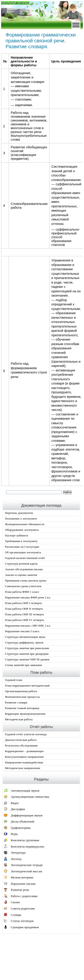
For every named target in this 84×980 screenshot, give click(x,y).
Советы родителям (23, 908)
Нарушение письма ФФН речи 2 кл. (28, 597)
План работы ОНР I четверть (23, 603)
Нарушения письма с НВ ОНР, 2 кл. (28, 626)
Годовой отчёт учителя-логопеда (26, 734)
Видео (15, 803)
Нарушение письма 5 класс (22, 631)
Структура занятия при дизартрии (27, 654)
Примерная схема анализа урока (26, 580)
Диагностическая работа (21, 740)
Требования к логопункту (21, 541)
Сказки (15, 902)
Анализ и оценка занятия (21, 575)
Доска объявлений (23, 821)
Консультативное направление (24, 757)
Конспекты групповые (25, 840)
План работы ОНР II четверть (24, 609)
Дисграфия (18, 809)
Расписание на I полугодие (22, 547)
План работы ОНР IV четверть (25, 620)
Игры (14, 834)
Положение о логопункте (21, 519)
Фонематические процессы (22, 697)
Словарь (16, 915)
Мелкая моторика (22, 877)
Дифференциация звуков (27, 815)
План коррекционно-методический (27, 686)
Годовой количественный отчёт (25, 558)
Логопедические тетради (27, 865)
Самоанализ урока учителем (23, 586)
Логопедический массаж (26, 871)
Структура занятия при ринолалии (27, 648)
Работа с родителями (24, 896)
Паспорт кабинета (16, 535)
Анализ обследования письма (24, 569)
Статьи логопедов (22, 921)
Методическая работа (19, 719)
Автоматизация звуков (25, 791)
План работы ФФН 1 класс (22, 592)
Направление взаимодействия (24, 762)
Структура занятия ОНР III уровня (27, 659)
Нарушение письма (23, 884)
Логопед (16, 859)
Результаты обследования (21, 745)
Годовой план (14, 680)
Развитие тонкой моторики (22, 708)
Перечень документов (19, 513)
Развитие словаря (16, 702)
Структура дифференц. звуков (24, 642)
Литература (18, 853)
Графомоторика (21, 828)
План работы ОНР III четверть (24, 614)
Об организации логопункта (23, 552)
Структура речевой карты (21, 564)
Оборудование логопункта (22, 530)
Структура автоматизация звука (25, 637)
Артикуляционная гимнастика (30, 797)
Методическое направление (23, 768)
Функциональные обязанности (25, 524)
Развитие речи (20, 890)
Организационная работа (21, 691)
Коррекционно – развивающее (24, 751)
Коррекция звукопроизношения (25, 714)
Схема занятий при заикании (23, 665)
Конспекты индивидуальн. (28, 846)
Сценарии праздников (25, 927)
